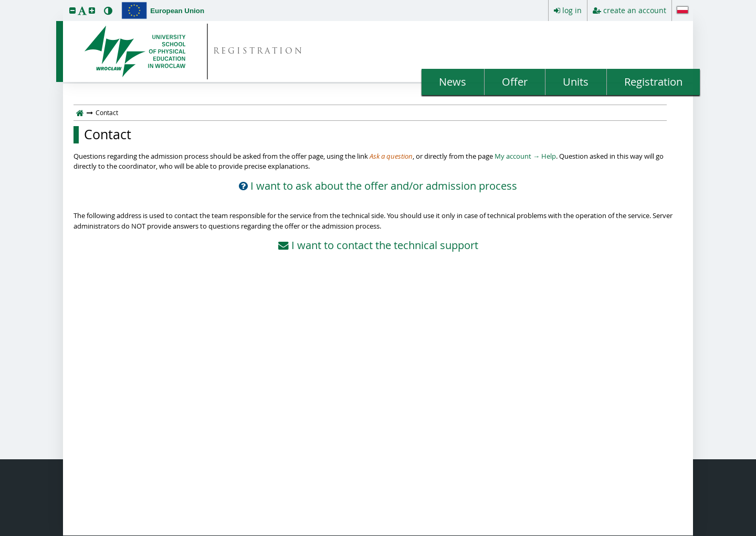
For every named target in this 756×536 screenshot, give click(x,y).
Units (576, 82)
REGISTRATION (259, 52)
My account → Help (525, 156)
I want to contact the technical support (378, 245)
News (453, 82)
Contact (108, 135)
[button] (72, 10)
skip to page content (3, 3)
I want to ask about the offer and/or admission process (378, 186)
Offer (515, 82)
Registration (653, 82)
